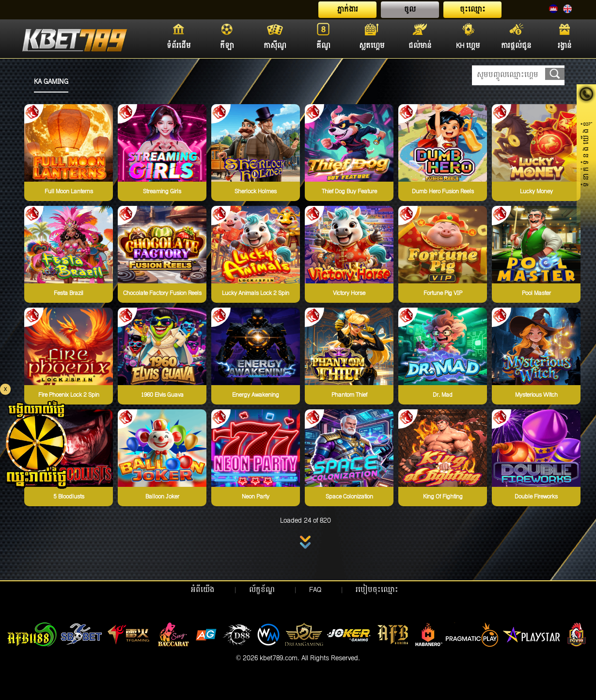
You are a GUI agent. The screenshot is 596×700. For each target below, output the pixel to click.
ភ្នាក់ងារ (348, 10)
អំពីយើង (203, 590)
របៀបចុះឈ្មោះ (377, 590)
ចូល (410, 10)
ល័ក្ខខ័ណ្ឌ (262, 590)
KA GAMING (51, 82)
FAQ (315, 590)
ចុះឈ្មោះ (473, 10)
